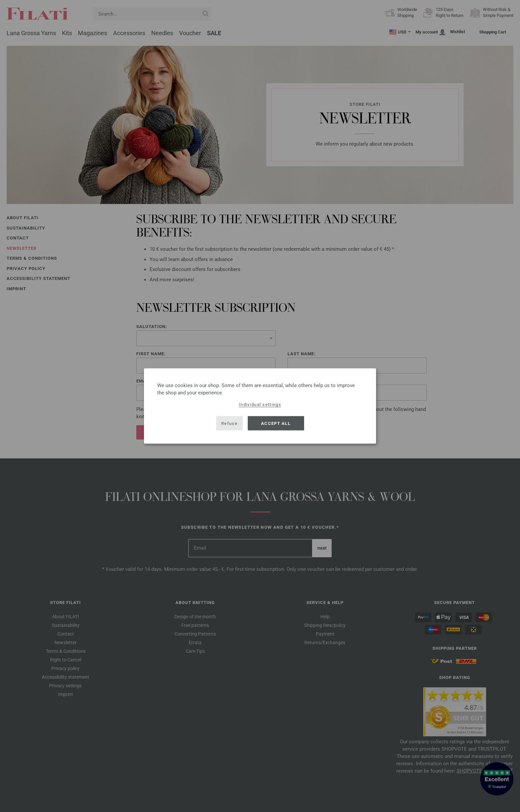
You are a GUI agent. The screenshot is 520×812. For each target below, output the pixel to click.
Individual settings (260, 405)
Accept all (276, 423)
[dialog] (260, 406)
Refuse (229, 423)
